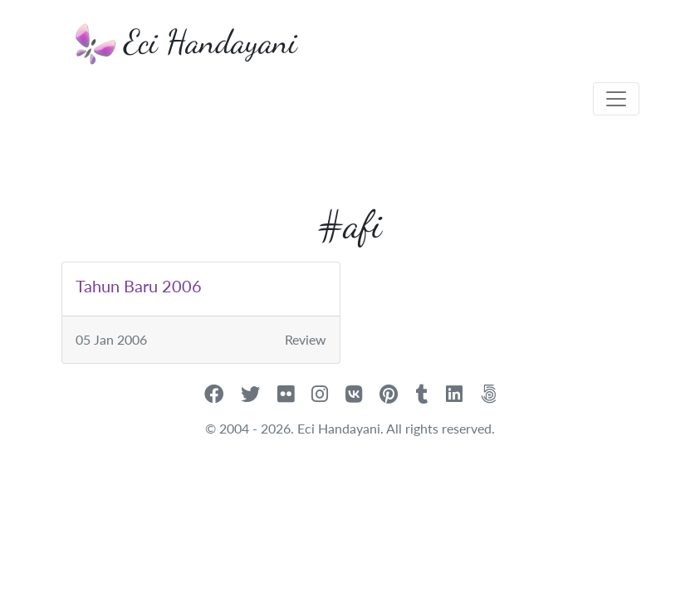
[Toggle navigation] (616, 99)
